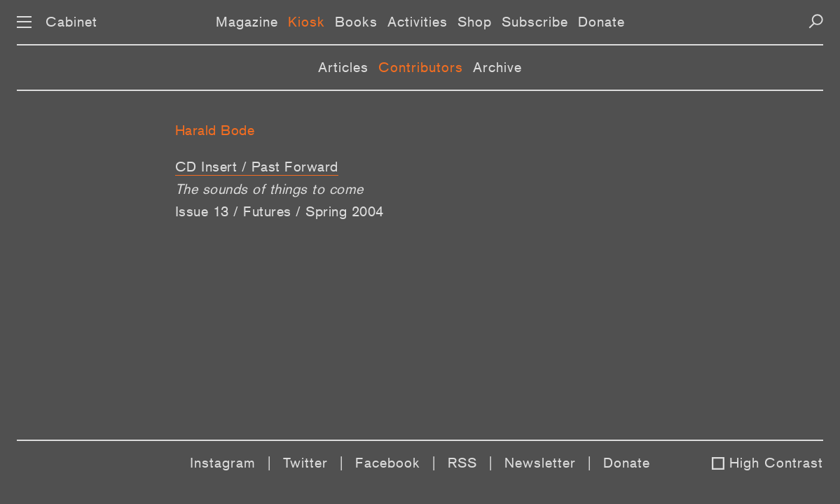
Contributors (421, 67)
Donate (601, 22)
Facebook (388, 463)
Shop (475, 22)
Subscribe (535, 22)
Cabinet (71, 22)
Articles (343, 67)
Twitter (305, 463)
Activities (418, 22)
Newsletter (540, 463)
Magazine (247, 22)
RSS (462, 463)
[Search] (816, 21)
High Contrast (776, 463)
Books (356, 22)
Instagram (223, 463)
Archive (497, 67)
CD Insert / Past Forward (257, 167)
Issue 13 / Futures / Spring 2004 (280, 211)
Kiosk (307, 22)
